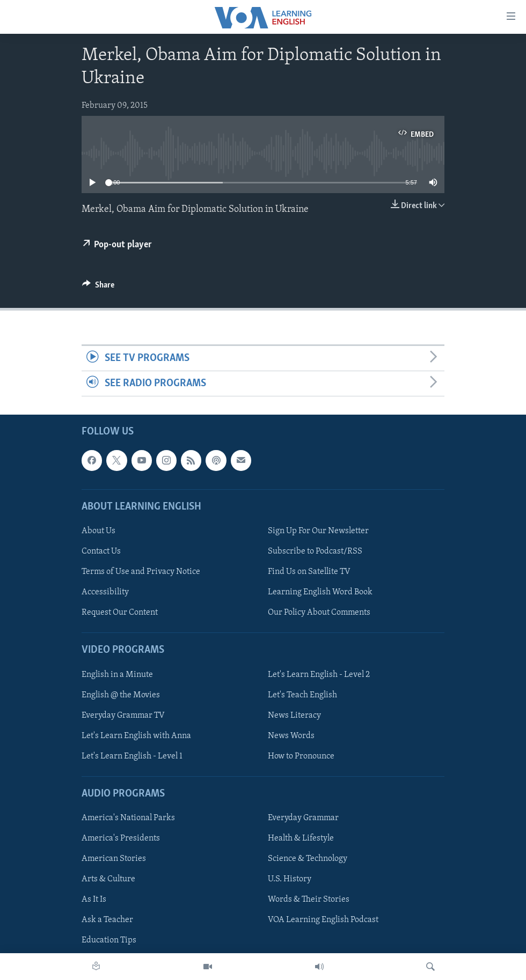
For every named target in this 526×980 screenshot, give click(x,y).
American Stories (114, 859)
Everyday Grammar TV (123, 716)
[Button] (98, 288)
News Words (291, 736)
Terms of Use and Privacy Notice (141, 572)
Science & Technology (308, 859)
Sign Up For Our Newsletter (318, 531)
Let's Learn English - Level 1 (132, 756)
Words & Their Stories (309, 900)
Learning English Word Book (320, 592)
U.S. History (290, 879)
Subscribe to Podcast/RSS (315, 551)
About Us (98, 531)
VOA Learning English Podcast (323, 920)
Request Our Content (120, 613)
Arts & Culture (108, 879)
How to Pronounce (301, 756)
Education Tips (109, 941)
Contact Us (101, 551)
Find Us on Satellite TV (309, 572)
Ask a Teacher (107, 920)
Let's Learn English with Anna (136, 736)
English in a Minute (117, 675)
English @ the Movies (121, 695)
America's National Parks (128, 818)
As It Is (94, 900)
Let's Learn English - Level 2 (319, 675)
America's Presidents (121, 838)
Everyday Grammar (303, 818)
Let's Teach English (302, 695)
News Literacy (294, 716)
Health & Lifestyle (301, 838)
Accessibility (105, 592)
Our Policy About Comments (319, 613)
